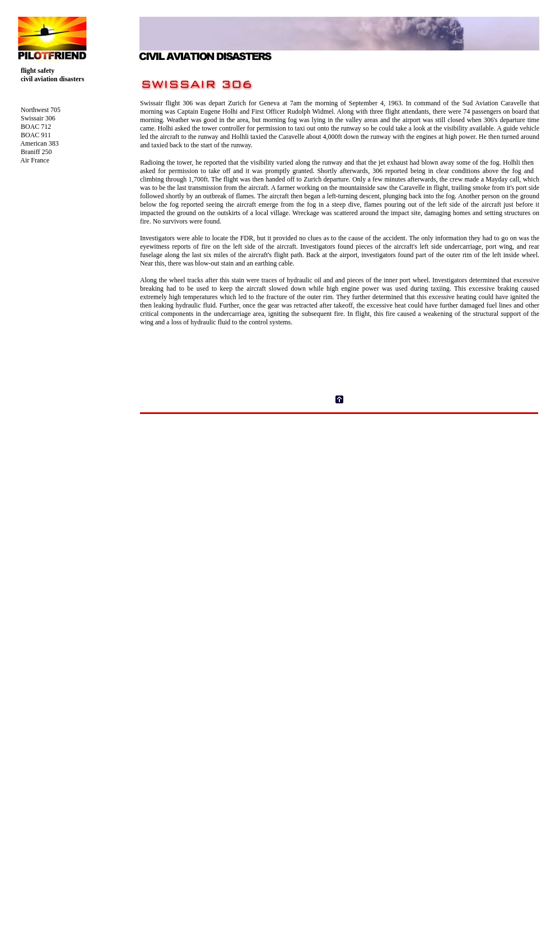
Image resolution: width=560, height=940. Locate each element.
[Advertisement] (339, 493)
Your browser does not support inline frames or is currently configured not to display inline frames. (75, 173)
